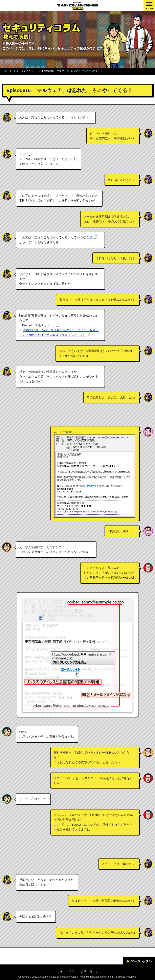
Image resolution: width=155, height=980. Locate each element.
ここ (57, 825)
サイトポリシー (67, 971)
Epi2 (90, 237)
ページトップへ (139, 961)
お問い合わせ (89, 971)
